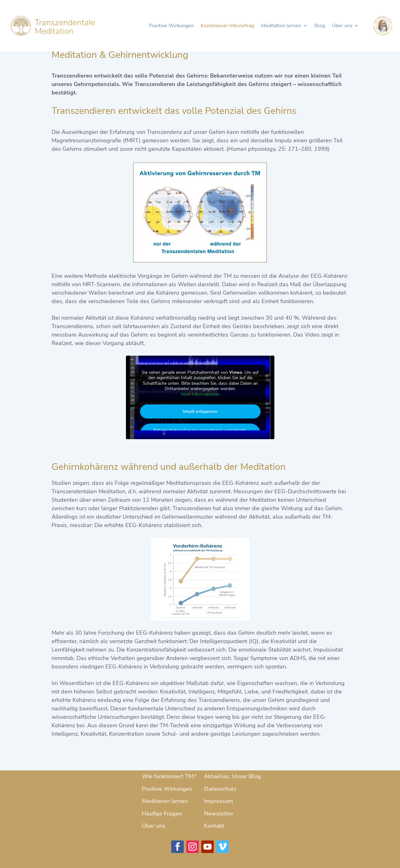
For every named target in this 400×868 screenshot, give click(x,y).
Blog (320, 26)
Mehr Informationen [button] (200, 394)
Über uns (342, 26)
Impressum (219, 801)
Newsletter (219, 814)
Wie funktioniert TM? (169, 776)
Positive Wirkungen (171, 26)
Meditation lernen (281, 26)
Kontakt (214, 826)
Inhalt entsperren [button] (200, 411)
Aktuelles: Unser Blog (232, 776)
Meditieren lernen (165, 801)
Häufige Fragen (162, 814)
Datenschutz (220, 789)
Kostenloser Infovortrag (227, 26)
